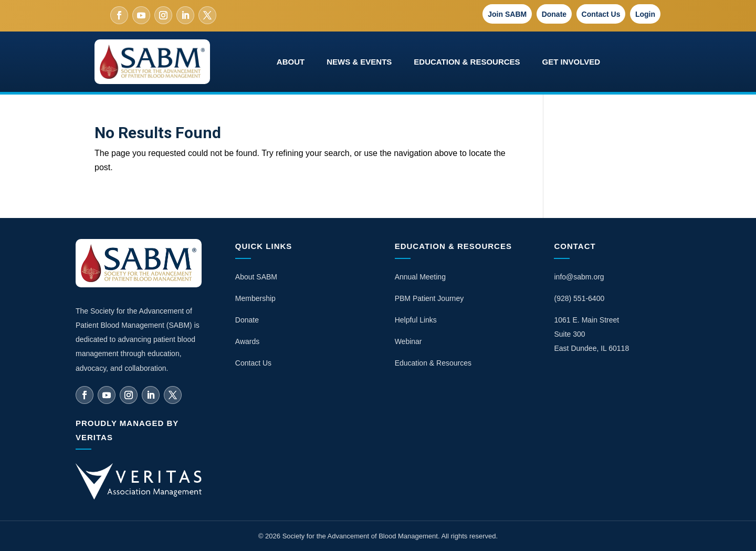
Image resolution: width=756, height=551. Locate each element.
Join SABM (507, 14)
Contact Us (601, 14)
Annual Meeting (420, 277)
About (291, 62)
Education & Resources (467, 62)
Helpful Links (416, 320)
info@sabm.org (579, 277)
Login (645, 14)
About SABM (256, 277)
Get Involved (571, 62)
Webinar (408, 341)
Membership (255, 298)
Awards (247, 341)
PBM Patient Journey (429, 298)
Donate (554, 14)
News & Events (359, 62)
